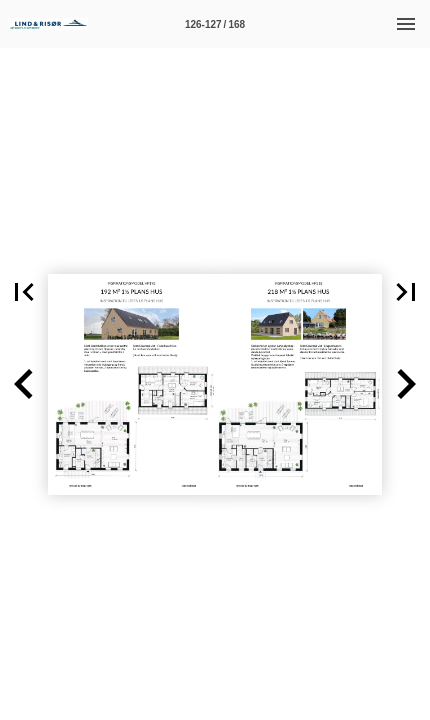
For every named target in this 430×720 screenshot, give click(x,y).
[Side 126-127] (215, 24)
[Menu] (406, 24)
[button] (24, 292)
